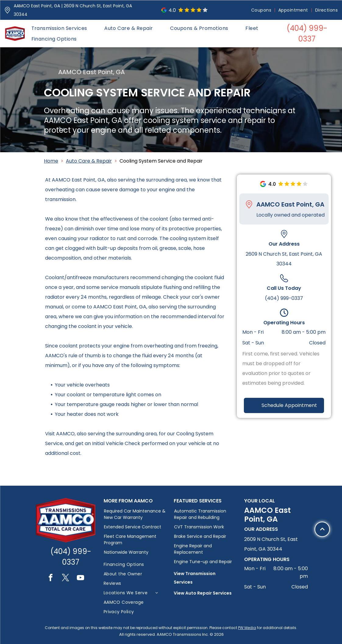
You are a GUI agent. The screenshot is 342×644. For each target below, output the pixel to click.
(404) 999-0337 (284, 298)
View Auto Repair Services (203, 593)
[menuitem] (262, 10)
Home (51, 161)
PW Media (247, 628)
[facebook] (51, 579)
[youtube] (80, 579)
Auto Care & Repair (89, 161)
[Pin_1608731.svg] (7, 10)
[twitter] (66, 579)
